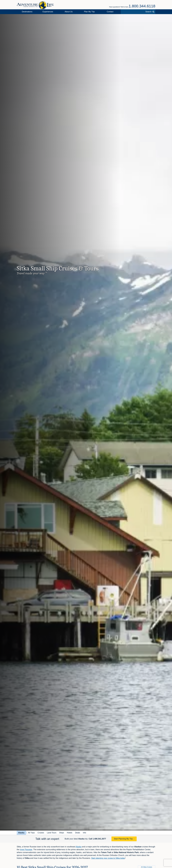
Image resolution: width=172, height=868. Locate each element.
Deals (78, 833)
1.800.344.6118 (142, 6)
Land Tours (52, 833)
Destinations (27, 12)
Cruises (41, 833)
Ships (62, 833)
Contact (110, 12)
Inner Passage (26, 850)
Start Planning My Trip (123, 839)
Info (85, 833)
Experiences (48, 12)
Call (97, 839)
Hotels (70, 833)
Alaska (21, 833)
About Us (69, 12)
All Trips (31, 833)
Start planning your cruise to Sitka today (108, 858)
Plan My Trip (89, 12)
